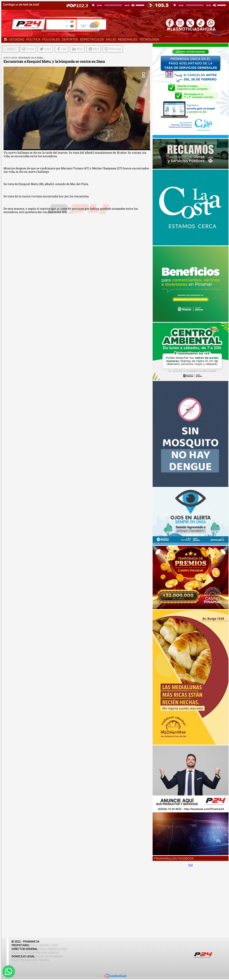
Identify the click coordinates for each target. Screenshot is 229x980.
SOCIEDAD (17, 39)
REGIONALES (128, 39)
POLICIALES (51, 39)
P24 (191, 865)
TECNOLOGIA (149, 39)
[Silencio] (133, 5)
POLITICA (33, 39)
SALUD (111, 39)
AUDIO (11, 49)
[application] (118, 5)
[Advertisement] (191, 900)
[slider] (113, 5)
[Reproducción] (93, 5)
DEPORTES (70, 39)
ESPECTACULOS (92, 39)
